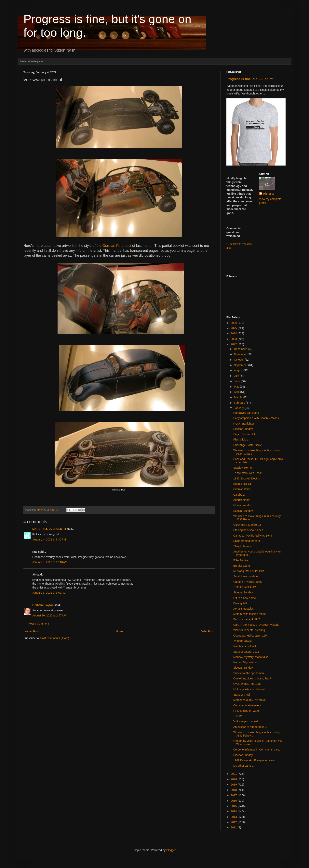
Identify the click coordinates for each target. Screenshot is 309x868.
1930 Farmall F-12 (245, 587)
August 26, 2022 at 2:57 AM (49, 615)
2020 (234, 779)
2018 (234, 790)
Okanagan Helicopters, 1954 (251, 636)
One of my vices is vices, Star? (252, 678)
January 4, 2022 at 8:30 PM (49, 539)
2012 (234, 822)
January (239, 408)
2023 (234, 339)
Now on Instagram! (32, 61)
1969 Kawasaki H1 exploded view (254, 760)
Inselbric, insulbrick (245, 646)
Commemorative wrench (248, 705)
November (241, 354)
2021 (234, 774)
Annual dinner (242, 500)
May (237, 387)
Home (120, 631)
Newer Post (32, 631)
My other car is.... (244, 766)
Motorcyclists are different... (250, 689)
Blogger (171, 850)
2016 (234, 801)
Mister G (269, 194)
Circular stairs (242, 489)
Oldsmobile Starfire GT (247, 525)
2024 (234, 333)
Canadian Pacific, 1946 (248, 582)
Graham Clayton (43, 605)
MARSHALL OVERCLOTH (49, 529)
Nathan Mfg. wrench (246, 662)
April (237, 392)
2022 (234, 344)
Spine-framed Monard (247, 541)
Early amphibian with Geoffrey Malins (256, 418)
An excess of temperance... (250, 727)
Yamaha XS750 (243, 641)
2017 (234, 795)
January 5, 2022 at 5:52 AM (49, 593)
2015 (234, 806)
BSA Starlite (241, 560)
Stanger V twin (242, 695)
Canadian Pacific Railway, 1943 (253, 536)
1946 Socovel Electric (247, 478)
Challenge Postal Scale (248, 445)
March (238, 397)
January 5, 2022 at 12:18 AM (50, 562)
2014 (234, 811)
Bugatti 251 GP (243, 484)
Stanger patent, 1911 (246, 652)
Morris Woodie (242, 505)
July (237, 376)
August (239, 370)
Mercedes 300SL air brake (249, 700)
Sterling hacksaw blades (248, 530)
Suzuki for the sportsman (249, 673)
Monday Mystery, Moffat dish (251, 657)
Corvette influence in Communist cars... (257, 750)
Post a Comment (39, 624)
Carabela (239, 495)
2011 (234, 827)
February (240, 403)
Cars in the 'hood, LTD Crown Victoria (256, 625)
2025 (234, 328)
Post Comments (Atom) (55, 638)
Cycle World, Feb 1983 (247, 684)
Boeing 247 (240, 603)
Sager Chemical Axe (246, 434)
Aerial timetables (244, 609)
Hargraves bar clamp (246, 413)
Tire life (238, 716)
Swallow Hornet (243, 468)
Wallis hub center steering (249, 630)
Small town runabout (246, 576)
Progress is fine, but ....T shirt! (250, 79)
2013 (234, 817)
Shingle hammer (243, 546)
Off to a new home (245, 598)
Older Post (207, 631)
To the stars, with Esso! (248, 473)
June (237, 381)
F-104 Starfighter (244, 424)
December (241, 349)
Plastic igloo (241, 440)
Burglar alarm (242, 566)
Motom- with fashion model (250, 614)
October (239, 360)
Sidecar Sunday (243, 429)
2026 (234, 323)
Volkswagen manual (246, 721)
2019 (234, 785)
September (241, 365)
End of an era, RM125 (247, 619)
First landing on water (247, 711)
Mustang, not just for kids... (250, 571)
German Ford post (117, 246)
